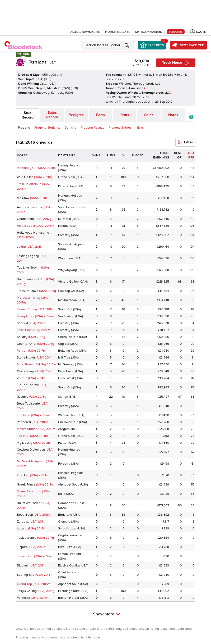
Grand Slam (67, 177)
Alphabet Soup (69, 485)
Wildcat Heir (67, 415)
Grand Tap (24, 584)
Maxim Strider (27, 429)
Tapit (30, 79)
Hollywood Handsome (33, 233)
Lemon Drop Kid (69, 554)
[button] (108, 45)
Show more (106, 614)
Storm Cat (65, 309)
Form (100, 115)
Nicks (140, 128)
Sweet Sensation (29, 491)
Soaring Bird (26, 575)
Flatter (63, 443)
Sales (149, 115)
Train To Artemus (29, 184)
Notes (173, 115)
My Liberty (25, 443)
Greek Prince (26, 485)
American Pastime (30, 207)
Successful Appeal (71, 244)
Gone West (66, 378)
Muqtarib (65, 219)
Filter (185, 142)
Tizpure (22, 547)
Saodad (22, 323)
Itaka (62, 494)
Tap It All (23, 436)
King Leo (23, 475)
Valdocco (24, 598)
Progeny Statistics (47, 128)
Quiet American (69, 572)
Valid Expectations (71, 207)
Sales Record (52, 115)
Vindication (66, 316)
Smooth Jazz (67, 529)
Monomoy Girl (27, 168)
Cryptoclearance (70, 535)
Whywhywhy (67, 270)
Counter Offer (27, 344)
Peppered (24, 422)
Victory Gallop (68, 282)
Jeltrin (21, 247)
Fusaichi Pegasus (71, 473)
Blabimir (23, 566)
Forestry (64, 235)
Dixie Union (66, 371)
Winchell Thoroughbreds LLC (150, 93)
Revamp (23, 397)
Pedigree (76, 115)
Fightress (24, 415)
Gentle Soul (25, 219)
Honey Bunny (27, 309)
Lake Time (24, 330)
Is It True (64, 358)
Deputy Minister (48, 88)
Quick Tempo (26, 371)
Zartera (22, 378)
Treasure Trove (28, 291)
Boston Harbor (69, 598)
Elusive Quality (69, 566)
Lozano (22, 529)
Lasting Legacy (28, 256)
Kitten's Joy (66, 186)
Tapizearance (27, 538)
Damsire (71, 128)
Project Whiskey (29, 298)
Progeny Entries (120, 128)
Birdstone (65, 515)
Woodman (65, 258)
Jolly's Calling (27, 591)
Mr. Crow (23, 198)
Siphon (63, 397)
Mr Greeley (66, 364)
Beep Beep (25, 515)
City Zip (64, 344)
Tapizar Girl (25, 556)
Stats (125, 115)
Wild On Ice (25, 177)
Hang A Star (26, 316)
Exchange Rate (69, 591)
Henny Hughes (69, 165)
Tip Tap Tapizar (28, 385)
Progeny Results (93, 128)
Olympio (64, 522)
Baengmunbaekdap (31, 279)
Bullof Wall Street (29, 503)
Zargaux (23, 522)
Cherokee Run (68, 337)
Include (63, 226)
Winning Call (37, 84)
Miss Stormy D (27, 364)
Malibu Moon (67, 300)
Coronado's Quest (71, 503)
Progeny (24, 128)
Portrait (22, 351)
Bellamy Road (68, 351)
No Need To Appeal (31, 461)
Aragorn (64, 429)
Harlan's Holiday (70, 196)
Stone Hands (26, 358)
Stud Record (28, 115)
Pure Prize (65, 547)
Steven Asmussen (132, 88)
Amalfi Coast (26, 226)
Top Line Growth (29, 268)
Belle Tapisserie (28, 404)
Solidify (22, 337)
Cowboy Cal (67, 291)
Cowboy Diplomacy (31, 450)
